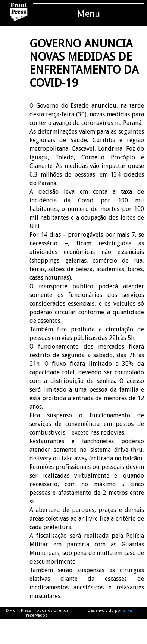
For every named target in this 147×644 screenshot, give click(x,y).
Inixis (128, 611)
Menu (89, 14)
